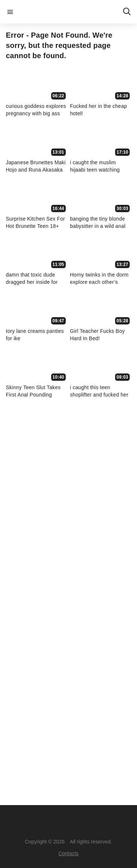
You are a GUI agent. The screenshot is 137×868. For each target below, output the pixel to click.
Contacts (68, 853)
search (127, 12)
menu (10, 12)
